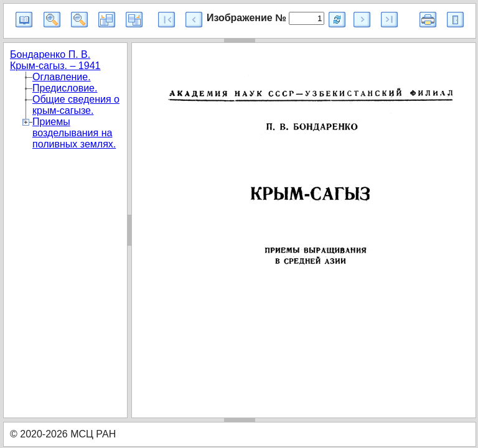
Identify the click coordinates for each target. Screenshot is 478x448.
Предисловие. (65, 88)
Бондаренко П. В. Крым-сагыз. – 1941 (55, 60)
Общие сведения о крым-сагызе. (76, 105)
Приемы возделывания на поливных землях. (74, 133)
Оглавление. (62, 77)
